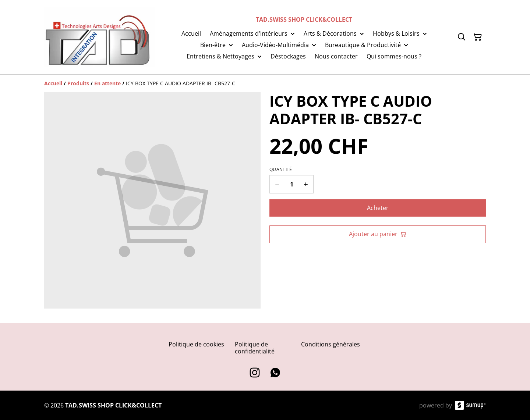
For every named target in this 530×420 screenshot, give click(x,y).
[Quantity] (291, 184)
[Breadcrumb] (265, 83)
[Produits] (78, 83)
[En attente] (107, 83)
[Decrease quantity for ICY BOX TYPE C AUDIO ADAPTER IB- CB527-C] (277, 184)
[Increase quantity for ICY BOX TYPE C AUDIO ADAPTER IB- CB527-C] (306, 184)
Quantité (281, 170)
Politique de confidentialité (255, 348)
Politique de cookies (196, 344)
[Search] (462, 37)
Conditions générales (331, 344)
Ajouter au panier (378, 234)
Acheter (378, 208)
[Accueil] (53, 83)
